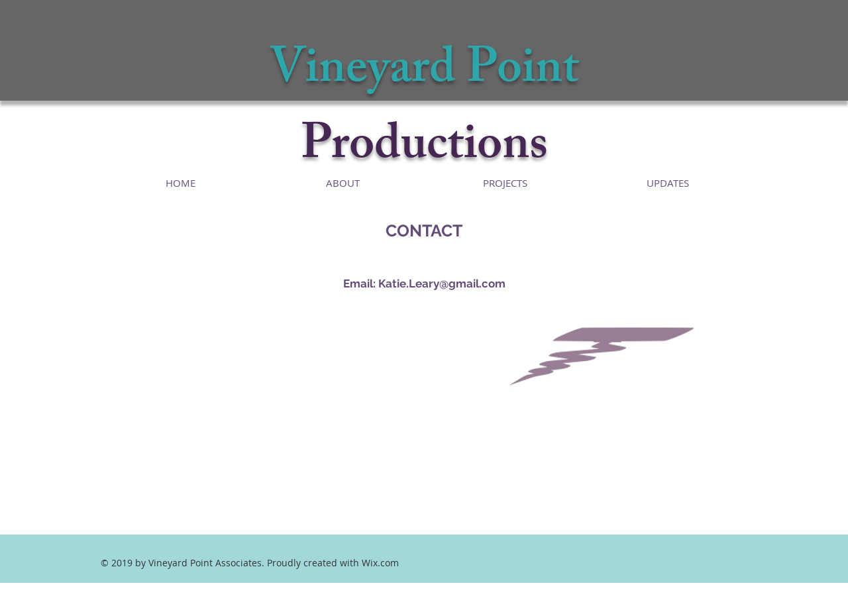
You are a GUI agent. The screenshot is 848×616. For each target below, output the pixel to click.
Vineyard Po (396, 73)
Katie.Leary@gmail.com (442, 283)
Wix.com (380, 563)
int (551, 73)
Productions (424, 149)
